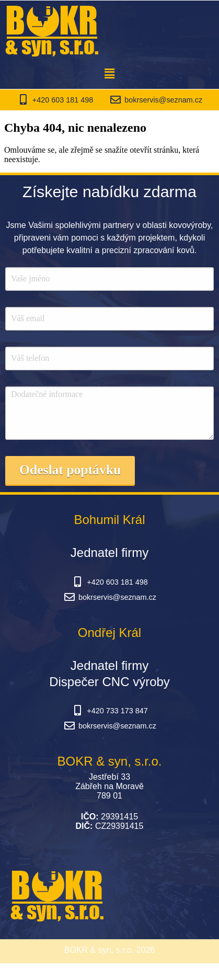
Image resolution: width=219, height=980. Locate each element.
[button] (109, 74)
